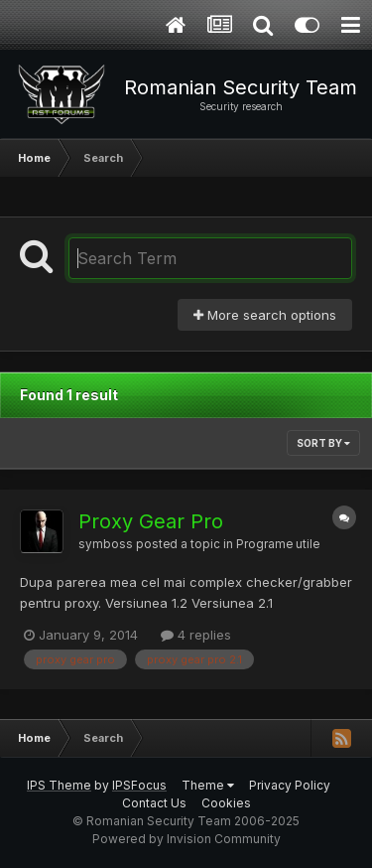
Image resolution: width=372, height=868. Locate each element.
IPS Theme (59, 785)
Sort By (323, 443)
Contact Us (154, 803)
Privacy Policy (290, 785)
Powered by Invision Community (186, 839)
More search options (265, 315)
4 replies (196, 635)
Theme (208, 785)
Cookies (226, 803)
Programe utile (278, 544)
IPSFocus (139, 785)
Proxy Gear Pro (151, 521)
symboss (106, 544)
